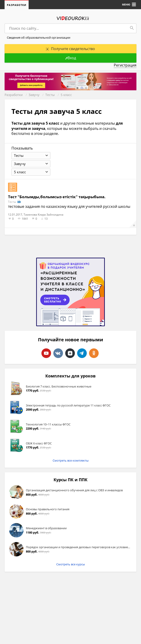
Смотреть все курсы (71, 564)
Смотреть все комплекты (71, 460)
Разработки (17, 5)
